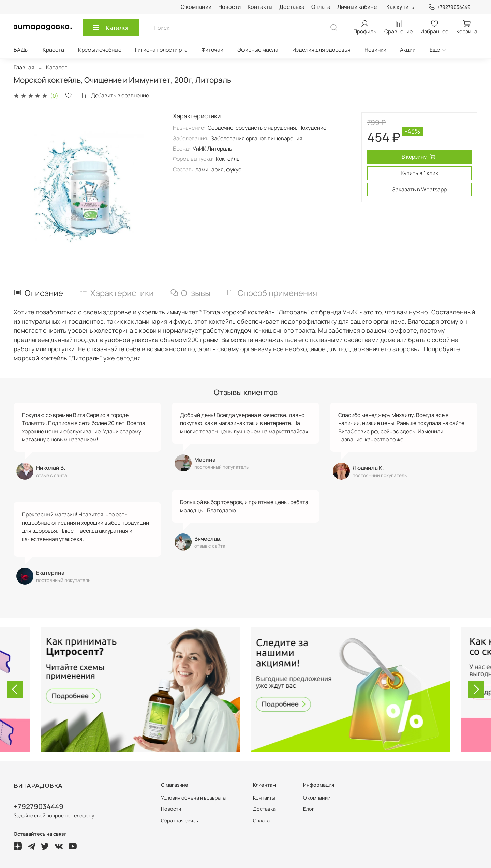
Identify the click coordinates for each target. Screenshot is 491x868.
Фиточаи (212, 50)
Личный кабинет (358, 7)
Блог (309, 809)
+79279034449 (449, 7)
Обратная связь (180, 820)
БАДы (21, 50)
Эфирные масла (258, 50)
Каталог (111, 28)
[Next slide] (476, 689)
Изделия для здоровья (321, 50)
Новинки (375, 50)
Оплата (321, 7)
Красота (53, 50)
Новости (229, 7)
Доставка (292, 7)
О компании (196, 7)
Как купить (400, 7)
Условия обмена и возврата (193, 798)
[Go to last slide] (15, 689)
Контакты (260, 7)
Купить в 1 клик (419, 173)
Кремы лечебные (100, 50)
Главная (24, 67)
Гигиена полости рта (161, 50)
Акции (408, 50)
